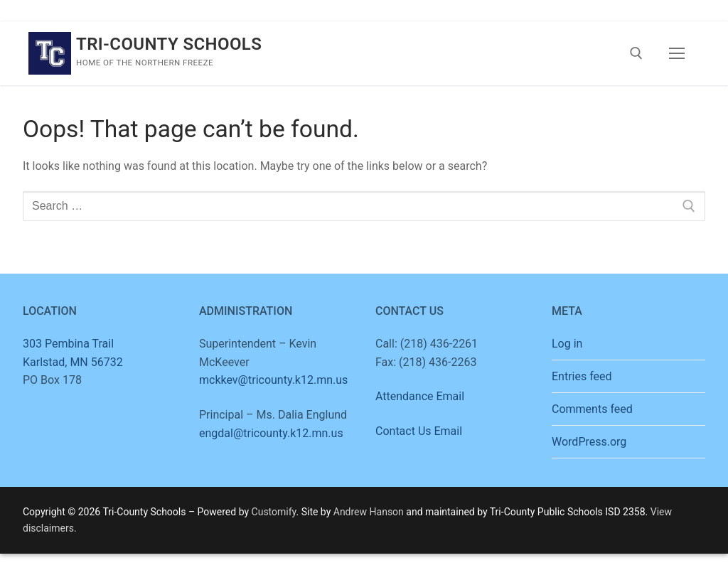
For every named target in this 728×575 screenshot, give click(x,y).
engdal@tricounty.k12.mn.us (271, 433)
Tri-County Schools (169, 44)
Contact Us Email (419, 431)
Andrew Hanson (369, 512)
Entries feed (582, 376)
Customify (274, 512)
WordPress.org (589, 442)
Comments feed (592, 409)
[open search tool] (636, 53)
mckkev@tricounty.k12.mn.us (273, 380)
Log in (567, 344)
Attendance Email (420, 396)
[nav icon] (677, 53)
